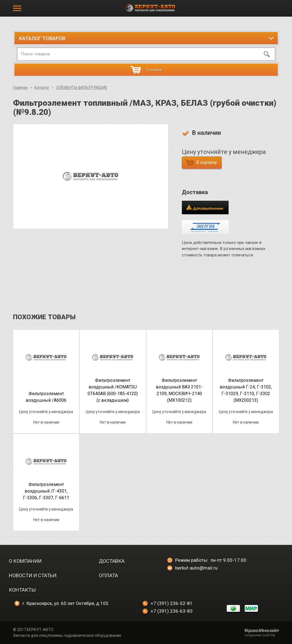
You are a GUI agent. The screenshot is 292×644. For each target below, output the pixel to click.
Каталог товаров (42, 38)
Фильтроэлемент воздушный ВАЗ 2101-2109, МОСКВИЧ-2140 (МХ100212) (179, 390)
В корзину (201, 163)
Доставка (112, 561)
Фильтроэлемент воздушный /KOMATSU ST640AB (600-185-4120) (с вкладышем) (113, 390)
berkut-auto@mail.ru (192, 568)
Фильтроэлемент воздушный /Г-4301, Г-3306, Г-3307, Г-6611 (46, 491)
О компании (25, 561)
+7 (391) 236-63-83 (168, 611)
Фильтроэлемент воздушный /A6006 (46, 397)
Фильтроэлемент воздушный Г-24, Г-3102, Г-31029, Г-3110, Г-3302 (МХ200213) (246, 390)
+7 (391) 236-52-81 (168, 603)
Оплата (108, 575)
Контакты (22, 590)
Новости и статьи (33, 575)
